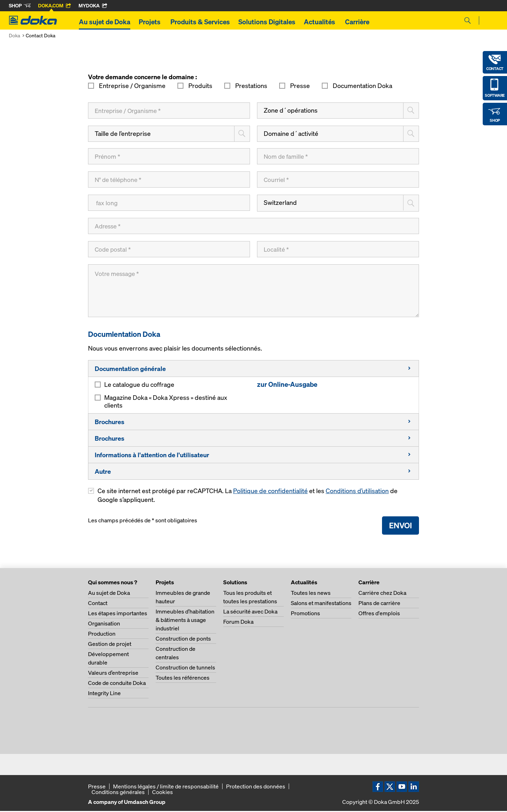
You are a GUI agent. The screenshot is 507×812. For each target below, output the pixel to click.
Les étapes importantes (118, 614)
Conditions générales (118, 793)
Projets (150, 22)
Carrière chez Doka (382, 594)
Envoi (400, 526)
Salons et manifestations (321, 604)
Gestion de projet (110, 645)
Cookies (162, 793)
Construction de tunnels (185, 668)
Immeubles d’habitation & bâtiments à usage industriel (185, 621)
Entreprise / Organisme (132, 86)
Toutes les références (183, 679)
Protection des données (256, 787)
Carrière (358, 22)
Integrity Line (104, 694)
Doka (14, 35)
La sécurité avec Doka (250, 612)
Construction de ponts (183, 640)
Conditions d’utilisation (357, 492)
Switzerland (280, 203)
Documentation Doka (362, 86)
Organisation (104, 624)
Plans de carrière (379, 604)
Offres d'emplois (379, 614)
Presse (300, 86)
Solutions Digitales (267, 22)
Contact (98, 604)
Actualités (320, 22)
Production (102, 635)
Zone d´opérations (291, 110)
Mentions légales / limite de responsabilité (166, 787)
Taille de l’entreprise (123, 134)
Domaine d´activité (291, 134)
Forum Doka (238, 623)
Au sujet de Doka (105, 22)
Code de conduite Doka (117, 684)
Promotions (305, 614)
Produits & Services (200, 22)
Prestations (251, 86)
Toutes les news (311, 594)
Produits (200, 86)
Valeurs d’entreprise (113, 674)
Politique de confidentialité (270, 492)
